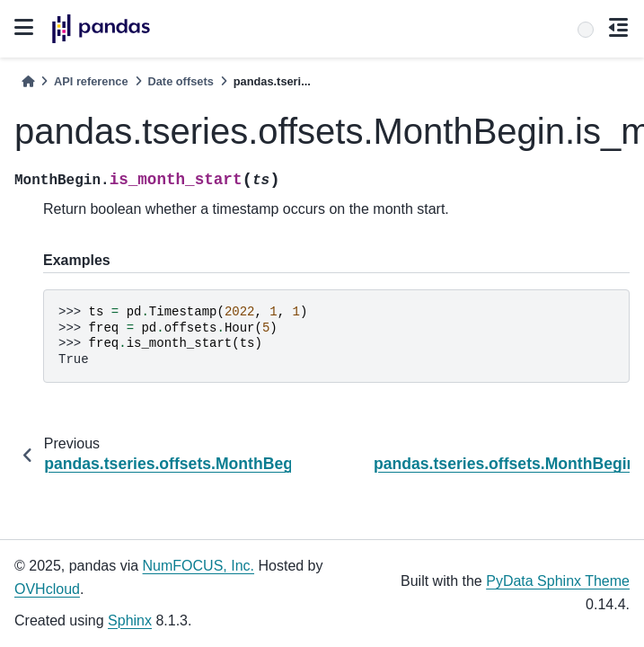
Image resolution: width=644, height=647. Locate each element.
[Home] (28, 81)
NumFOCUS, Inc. (198, 566)
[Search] (586, 30)
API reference (91, 81)
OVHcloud (47, 589)
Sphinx (130, 620)
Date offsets (181, 81)
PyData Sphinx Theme (558, 581)
